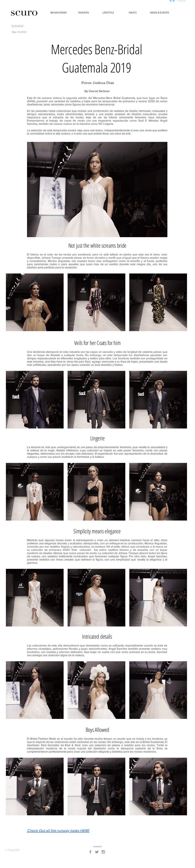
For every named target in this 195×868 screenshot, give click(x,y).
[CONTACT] (97, 847)
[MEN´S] (133, 13)
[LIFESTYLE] (108, 13)
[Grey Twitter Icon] (97, 852)
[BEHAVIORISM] (58, 13)
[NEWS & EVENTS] (160, 13)
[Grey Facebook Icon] (90, 852)
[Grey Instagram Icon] (103, 852)
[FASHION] (83, 13)
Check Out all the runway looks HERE (58, 831)
